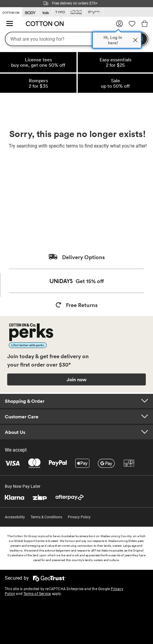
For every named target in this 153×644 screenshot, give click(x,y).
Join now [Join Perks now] (76, 379)
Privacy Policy (79, 517)
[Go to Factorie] (76, 12)
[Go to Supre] (94, 12)
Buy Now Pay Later (23, 486)
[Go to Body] (30, 12)
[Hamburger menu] (10, 24)
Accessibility (15, 517)
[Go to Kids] (46, 12)
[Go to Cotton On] (11, 12)
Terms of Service (37, 594)
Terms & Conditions (46, 517)
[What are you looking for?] (76, 39)
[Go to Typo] (60, 12)
